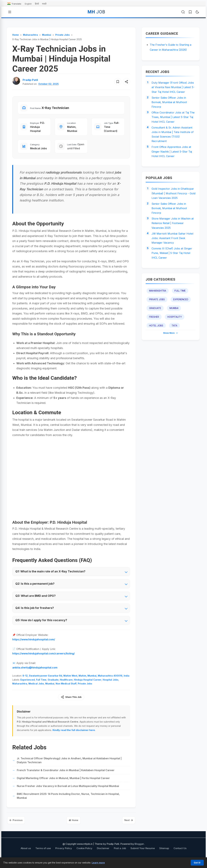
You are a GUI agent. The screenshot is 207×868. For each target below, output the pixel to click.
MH (96, 12)
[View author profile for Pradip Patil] (31, 80)
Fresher (154, 344)
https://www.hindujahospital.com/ (34, 644)
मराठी (44, 4)
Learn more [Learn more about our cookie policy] (98, 863)
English (28, 4)
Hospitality (175, 344)
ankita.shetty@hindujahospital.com (35, 673)
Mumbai (50, 689)
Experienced (28, 685)
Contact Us (180, 854)
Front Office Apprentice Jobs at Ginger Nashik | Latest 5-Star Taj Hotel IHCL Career (173, 164)
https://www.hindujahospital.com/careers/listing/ (44, 658)
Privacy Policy (64, 854)
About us (26, 854)
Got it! (197, 863)
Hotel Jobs (156, 352)
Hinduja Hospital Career (88, 685)
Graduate (53, 685)
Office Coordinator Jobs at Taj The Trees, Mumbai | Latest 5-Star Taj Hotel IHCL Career (172, 126)
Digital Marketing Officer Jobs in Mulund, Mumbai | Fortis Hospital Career (63, 783)
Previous (18, 825)
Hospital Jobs (111, 685)
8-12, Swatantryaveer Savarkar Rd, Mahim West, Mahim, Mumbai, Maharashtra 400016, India (76, 681)
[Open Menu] (10, 12)
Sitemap (164, 854)
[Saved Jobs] (190, 12)
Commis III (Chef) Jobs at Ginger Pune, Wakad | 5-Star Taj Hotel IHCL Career (174, 279)
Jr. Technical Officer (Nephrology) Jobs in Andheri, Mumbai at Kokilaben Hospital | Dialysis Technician (69, 765)
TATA (174, 352)
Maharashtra (20, 689)
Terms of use (43, 854)
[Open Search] (183, 12)
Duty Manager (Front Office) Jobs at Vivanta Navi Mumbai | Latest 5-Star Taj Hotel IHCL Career (172, 91)
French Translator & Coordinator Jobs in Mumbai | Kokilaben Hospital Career (66, 775)
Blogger (139, 850)
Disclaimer (103, 854)
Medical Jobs (36, 689)
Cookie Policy (84, 854)
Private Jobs (85, 689)
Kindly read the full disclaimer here (74, 735)
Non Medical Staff (66, 689)
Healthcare (66, 685)
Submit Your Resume (143, 854)
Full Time (41, 685)
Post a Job (120, 854)
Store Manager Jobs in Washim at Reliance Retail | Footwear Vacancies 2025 (172, 246)
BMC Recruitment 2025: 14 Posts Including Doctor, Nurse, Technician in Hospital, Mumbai (68, 801)
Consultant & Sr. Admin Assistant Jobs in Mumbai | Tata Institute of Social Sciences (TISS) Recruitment (173, 145)
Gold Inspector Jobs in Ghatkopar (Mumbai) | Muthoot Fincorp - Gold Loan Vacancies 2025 (173, 210)
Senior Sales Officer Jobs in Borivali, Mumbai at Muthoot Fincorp (171, 110)
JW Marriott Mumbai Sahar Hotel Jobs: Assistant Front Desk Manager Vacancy (170, 262)
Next (127, 825)
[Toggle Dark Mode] (197, 12)
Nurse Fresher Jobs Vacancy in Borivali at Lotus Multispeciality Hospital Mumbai (68, 791)
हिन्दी (37, 4)
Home (74, 825)
